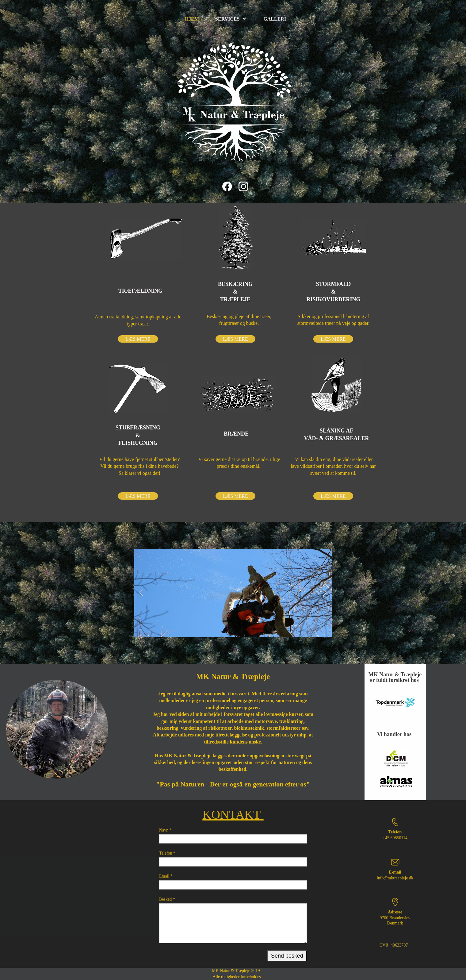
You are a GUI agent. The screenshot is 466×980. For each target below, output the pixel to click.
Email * (166, 876)
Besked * (167, 899)
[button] (141, 593)
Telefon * (167, 853)
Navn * (165, 830)
